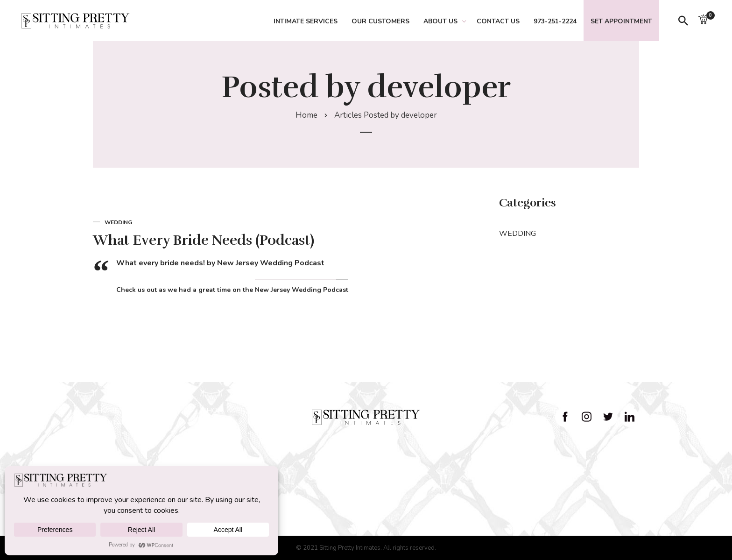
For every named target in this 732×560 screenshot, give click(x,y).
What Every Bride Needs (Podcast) (204, 240)
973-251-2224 (555, 21)
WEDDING (517, 234)
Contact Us (498, 21)
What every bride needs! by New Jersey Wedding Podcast (220, 263)
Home (306, 115)
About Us (440, 21)
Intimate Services (306, 21)
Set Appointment (621, 21)
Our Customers (380, 21)
